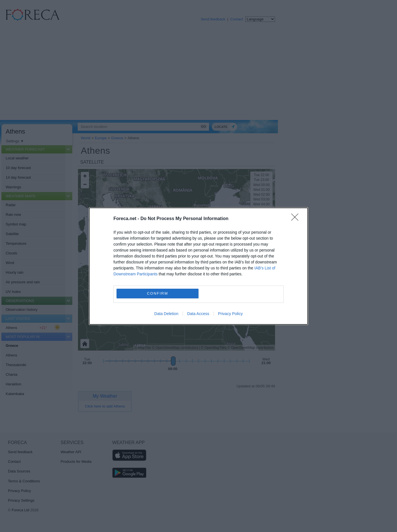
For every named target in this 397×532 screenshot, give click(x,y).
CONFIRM (158, 293)
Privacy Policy (230, 314)
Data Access (198, 314)
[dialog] (198, 266)
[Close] (297, 219)
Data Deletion (166, 314)
